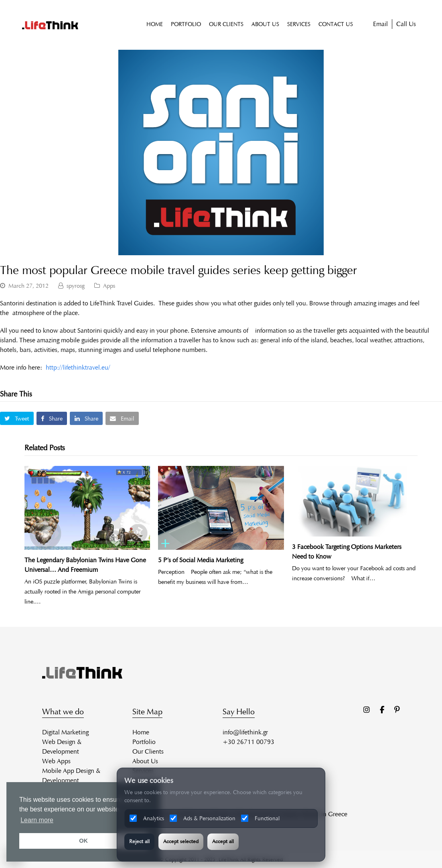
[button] (17, 418)
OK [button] (83, 841)
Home (141, 732)
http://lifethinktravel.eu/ (78, 367)
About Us (145, 761)
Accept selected (181, 842)
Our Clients (148, 751)
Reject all (139, 842)
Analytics (147, 818)
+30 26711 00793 (248, 742)
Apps (109, 286)
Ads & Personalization (203, 818)
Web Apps (56, 761)
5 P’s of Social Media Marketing (201, 560)
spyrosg (76, 286)
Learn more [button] (37, 820)
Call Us (406, 24)
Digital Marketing (65, 732)
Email (380, 24)
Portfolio (144, 742)
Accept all (223, 842)
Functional (260, 818)
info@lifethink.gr (245, 732)
